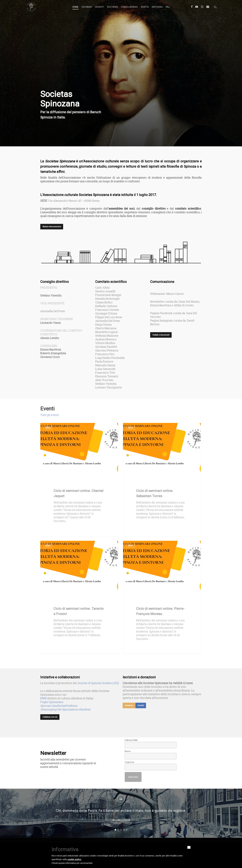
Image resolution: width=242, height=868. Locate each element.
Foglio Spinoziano (52, 702)
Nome (128, 751)
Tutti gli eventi (50, 415)
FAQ (168, 7)
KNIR (44, 698)
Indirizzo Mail (131, 740)
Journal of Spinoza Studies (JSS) (98, 683)
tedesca (59, 706)
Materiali (157, 7)
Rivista (145, 7)
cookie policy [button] (74, 859)
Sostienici (113, 7)
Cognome (129, 762)
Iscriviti (99, 7)
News (48, 428)
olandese (65, 709)
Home (75, 7)
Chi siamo (87, 7)
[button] (189, 847)
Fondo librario (129, 7)
